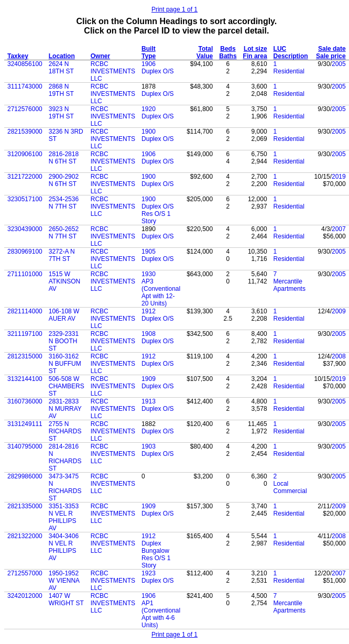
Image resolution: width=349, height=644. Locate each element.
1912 (149, 311)
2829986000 (25, 476)
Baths (228, 56)
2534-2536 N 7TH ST (64, 203)
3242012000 (25, 596)
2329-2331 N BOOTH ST (64, 341)
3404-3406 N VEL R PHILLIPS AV (64, 547)
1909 (149, 379)
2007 (339, 229)
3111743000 (25, 86)
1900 (149, 132)
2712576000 (25, 109)
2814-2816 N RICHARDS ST (65, 457)
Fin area (255, 56)
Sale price (331, 56)
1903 (149, 446)
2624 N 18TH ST (61, 68)
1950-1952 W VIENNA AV (64, 581)
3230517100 (25, 199)
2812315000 (25, 356)
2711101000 (25, 274)
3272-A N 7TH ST (62, 255)
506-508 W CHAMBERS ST (67, 386)
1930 (149, 274)
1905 (149, 252)
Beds (228, 49)
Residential (289, 71)
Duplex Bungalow (155, 547)
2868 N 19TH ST (61, 90)
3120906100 (25, 154)
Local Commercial (290, 487)
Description (291, 56)
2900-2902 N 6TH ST (64, 180)
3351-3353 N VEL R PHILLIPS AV (64, 517)
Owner (100, 56)
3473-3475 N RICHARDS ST (65, 487)
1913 (149, 401)
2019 (339, 177)
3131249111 (25, 424)
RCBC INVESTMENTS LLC (113, 71)
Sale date (332, 49)
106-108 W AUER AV (64, 315)
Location (62, 56)
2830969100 (25, 252)
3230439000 (25, 229)
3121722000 (25, 177)
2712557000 (25, 573)
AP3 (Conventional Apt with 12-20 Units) (161, 292)
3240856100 (25, 64)
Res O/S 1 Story (156, 217)
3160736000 (25, 401)
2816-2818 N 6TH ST (64, 158)
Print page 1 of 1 (174, 9)
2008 (339, 356)
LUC (280, 49)
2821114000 (25, 311)
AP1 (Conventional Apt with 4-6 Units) (161, 614)
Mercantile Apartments (290, 285)
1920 (149, 109)
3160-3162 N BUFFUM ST (65, 364)
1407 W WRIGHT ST (66, 599)
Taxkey (18, 56)
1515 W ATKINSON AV (64, 281)
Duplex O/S (157, 71)
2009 (339, 311)
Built (149, 49)
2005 (339, 64)
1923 (149, 573)
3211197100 (25, 334)
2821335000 (25, 506)
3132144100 (25, 379)
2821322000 (25, 536)
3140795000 (25, 446)
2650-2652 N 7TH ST (64, 233)
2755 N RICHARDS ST (65, 431)
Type (149, 56)
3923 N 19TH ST (61, 113)
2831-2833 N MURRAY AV (65, 409)
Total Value (205, 52)
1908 (149, 334)
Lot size (255, 49)
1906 (149, 64)
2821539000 (25, 132)
